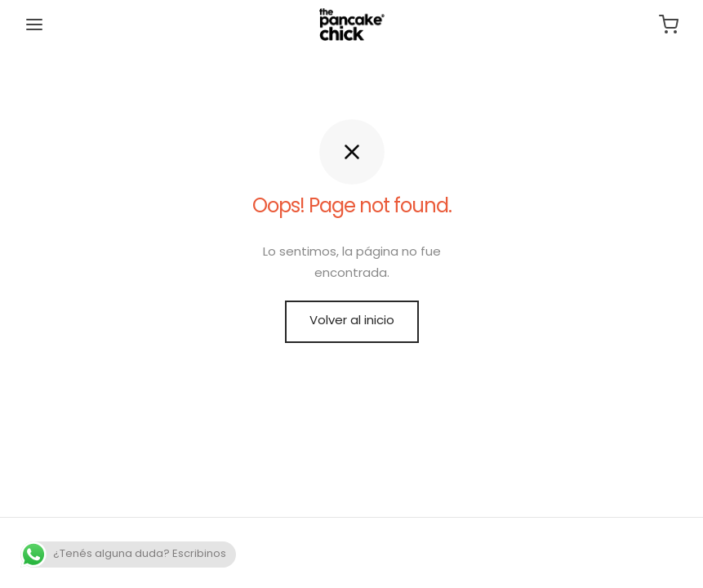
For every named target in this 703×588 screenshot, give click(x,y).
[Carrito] (669, 24)
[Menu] (34, 24)
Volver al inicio (352, 321)
